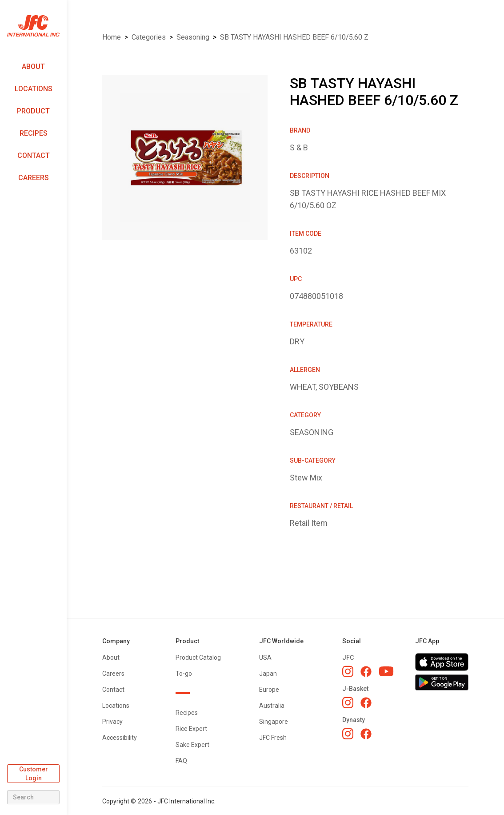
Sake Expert (192, 745)
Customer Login (34, 774)
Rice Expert (191, 729)
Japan (268, 674)
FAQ (181, 761)
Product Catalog (198, 658)
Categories (149, 37)
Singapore (274, 722)
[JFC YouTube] (386, 672)
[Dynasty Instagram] (348, 734)
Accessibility (120, 738)
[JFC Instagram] (348, 671)
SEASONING (193, 37)
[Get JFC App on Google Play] (442, 682)
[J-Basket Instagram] (348, 702)
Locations (34, 89)
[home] (33, 26)
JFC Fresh (273, 738)
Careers (34, 178)
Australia (272, 706)
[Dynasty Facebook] (366, 734)
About (33, 67)
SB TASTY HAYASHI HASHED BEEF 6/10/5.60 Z (294, 37)
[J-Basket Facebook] (366, 703)
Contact (34, 155)
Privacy (112, 722)
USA (265, 658)
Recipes (34, 133)
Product (33, 111)
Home (112, 37)
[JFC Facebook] (366, 672)
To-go (184, 674)
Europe (269, 690)
